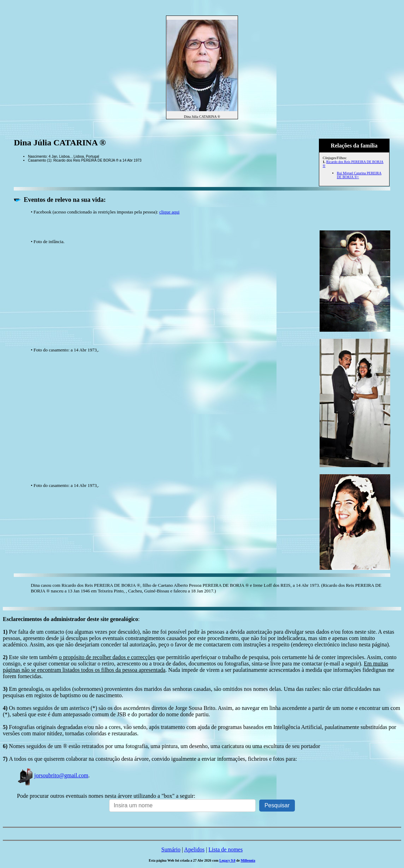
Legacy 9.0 (227, 860)
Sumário (171, 849)
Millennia (248, 860)
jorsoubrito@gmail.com (53, 775)
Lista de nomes (225, 849)
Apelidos (194, 849)
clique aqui (169, 212)
